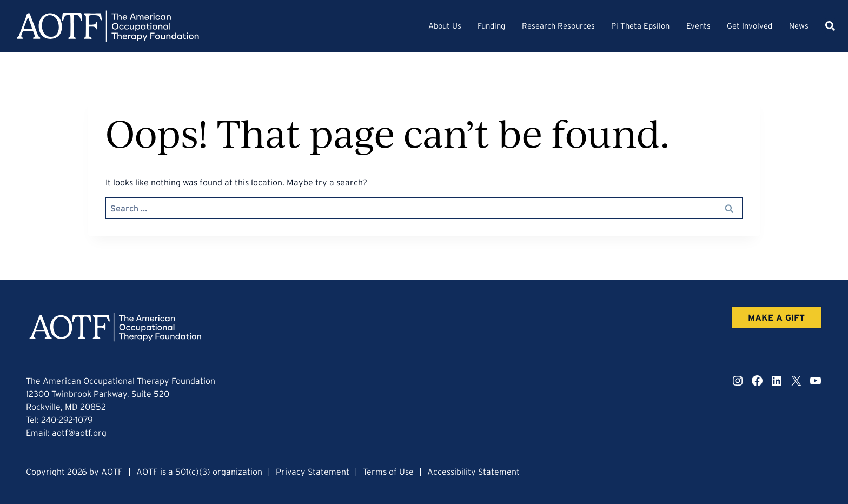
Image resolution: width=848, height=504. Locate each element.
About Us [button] (445, 26)
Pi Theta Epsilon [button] (640, 26)
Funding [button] (491, 26)
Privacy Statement (313, 472)
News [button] (799, 26)
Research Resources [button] (558, 26)
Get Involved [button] (750, 26)
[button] (830, 26)
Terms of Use (388, 472)
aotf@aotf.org (79, 433)
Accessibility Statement (473, 472)
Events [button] (698, 26)
